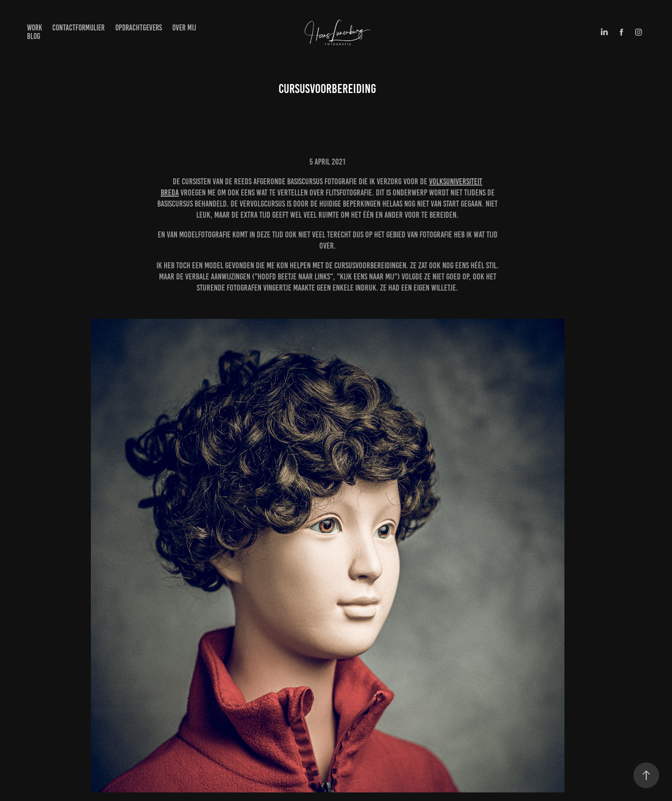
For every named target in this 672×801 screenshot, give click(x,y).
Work (34, 28)
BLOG (34, 36)
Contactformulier (78, 28)
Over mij (184, 28)
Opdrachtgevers (139, 28)
